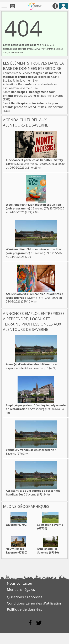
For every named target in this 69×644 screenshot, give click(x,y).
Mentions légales (21, 589)
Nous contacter (20, 583)
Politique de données (25, 609)
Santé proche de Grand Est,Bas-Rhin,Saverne (33, 94)
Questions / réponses (25, 597)
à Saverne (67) (34, 162)
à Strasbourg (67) (36, 407)
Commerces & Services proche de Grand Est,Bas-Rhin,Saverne (32, 77)
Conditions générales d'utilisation (35, 603)
